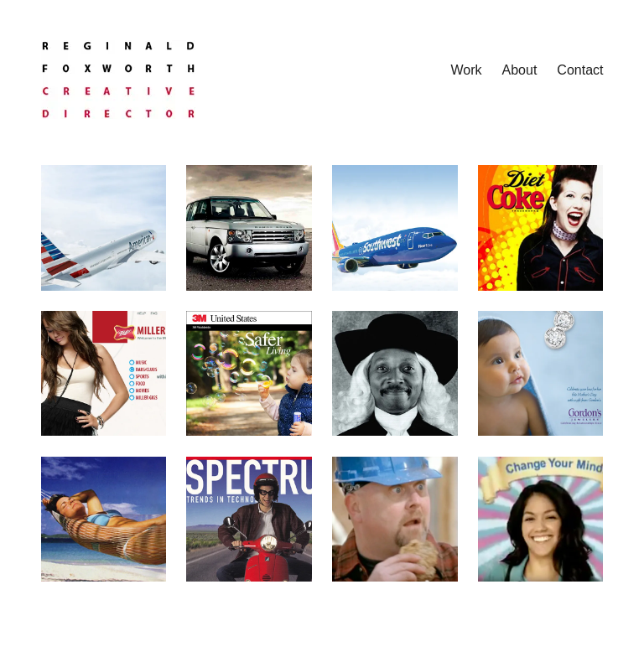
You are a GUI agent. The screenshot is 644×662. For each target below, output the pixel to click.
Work (467, 70)
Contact (580, 70)
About (520, 70)
